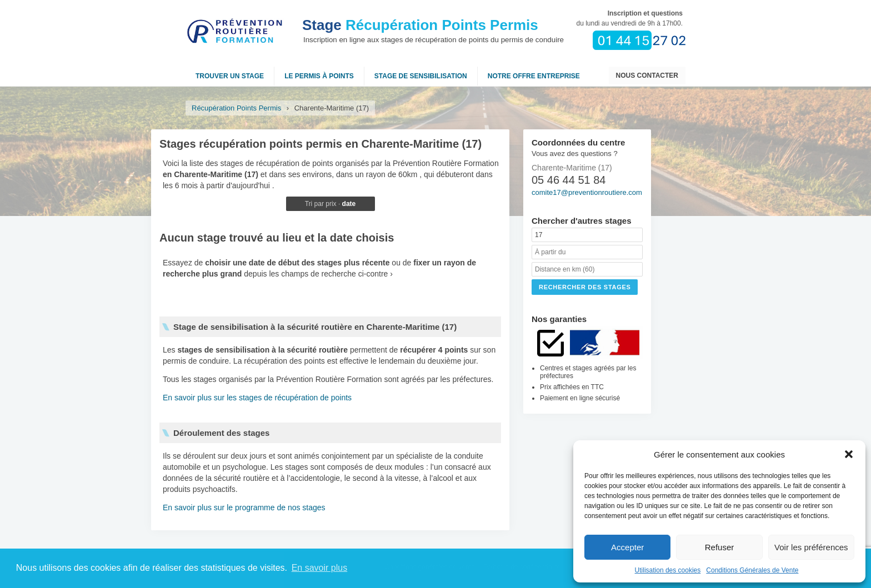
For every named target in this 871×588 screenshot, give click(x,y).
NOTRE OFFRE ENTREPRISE (534, 76)
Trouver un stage (230, 76)
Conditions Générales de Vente (752, 570)
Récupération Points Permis (420, 25)
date (349, 204)
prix (331, 204)
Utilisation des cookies (668, 570)
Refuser (720, 547)
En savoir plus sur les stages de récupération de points (257, 398)
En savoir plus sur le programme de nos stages (244, 507)
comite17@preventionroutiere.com (587, 192)
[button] (849, 454)
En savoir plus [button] (320, 568)
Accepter (627, 547)
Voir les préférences (811, 547)
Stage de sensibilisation (421, 76)
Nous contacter (647, 76)
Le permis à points (319, 76)
